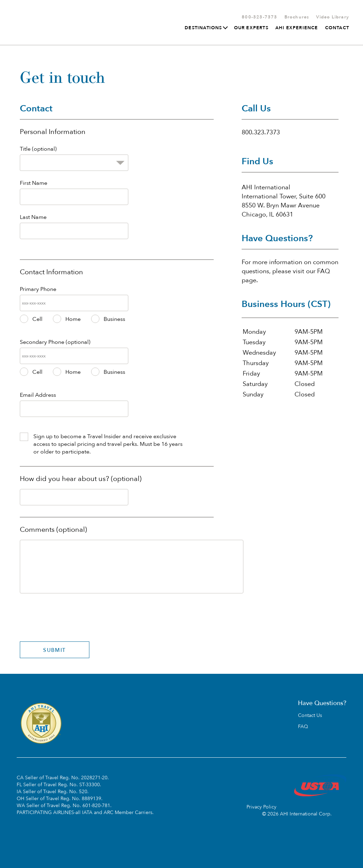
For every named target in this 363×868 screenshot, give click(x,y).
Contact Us (310, 716)
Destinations (206, 28)
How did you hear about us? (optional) (81, 479)
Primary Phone (38, 289)
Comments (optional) (53, 530)
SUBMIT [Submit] (54, 650)
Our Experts (251, 28)
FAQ (303, 727)
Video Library (333, 17)
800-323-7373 (259, 17)
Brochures (297, 17)
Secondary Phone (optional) (55, 342)
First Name (34, 183)
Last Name (33, 217)
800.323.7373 (261, 132)
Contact (337, 28)
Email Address (38, 395)
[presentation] (73, 612)
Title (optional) (38, 149)
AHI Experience (297, 28)
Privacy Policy (261, 807)
